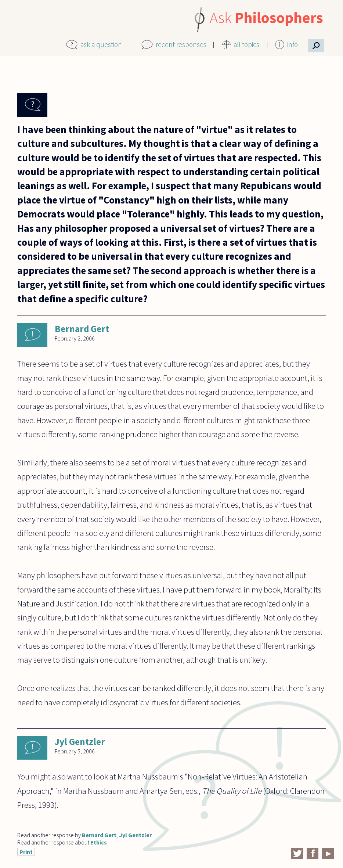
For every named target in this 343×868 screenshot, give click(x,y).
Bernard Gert (82, 329)
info (293, 44)
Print (26, 852)
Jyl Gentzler (80, 742)
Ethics (99, 842)
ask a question (101, 44)
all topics (246, 44)
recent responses (181, 44)
